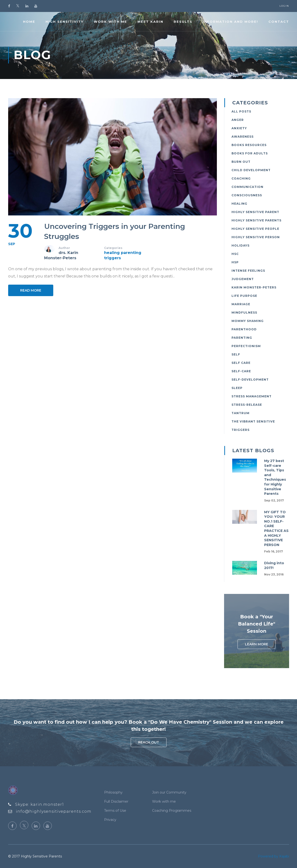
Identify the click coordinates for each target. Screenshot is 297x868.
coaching (241, 178)
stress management (252, 396)
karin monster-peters (254, 287)
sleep (237, 388)
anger (238, 120)
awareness (243, 137)
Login (284, 6)
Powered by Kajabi (273, 856)
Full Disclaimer (116, 801)
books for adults (250, 153)
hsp (235, 262)
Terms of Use (115, 811)
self (236, 354)
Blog (32, 55)
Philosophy (113, 792)
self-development (250, 380)
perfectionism (246, 346)
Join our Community (169, 792)
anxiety (239, 128)
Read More (31, 290)
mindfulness (244, 313)
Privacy (110, 820)
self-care (241, 371)
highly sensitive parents (256, 220)
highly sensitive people (255, 229)
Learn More (257, 644)
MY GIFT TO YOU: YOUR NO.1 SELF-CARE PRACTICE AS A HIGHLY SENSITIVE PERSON (276, 528)
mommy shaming (248, 321)
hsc (235, 254)
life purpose (244, 296)
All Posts (241, 111)
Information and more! (230, 22)
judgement (243, 279)
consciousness (247, 195)
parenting (131, 253)
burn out (241, 162)
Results (183, 22)
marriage (241, 304)
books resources (249, 145)
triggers (113, 258)
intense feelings (248, 271)
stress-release (247, 405)
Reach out (149, 742)
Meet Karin (150, 22)
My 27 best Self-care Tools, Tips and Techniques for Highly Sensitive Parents (275, 477)
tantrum (241, 413)
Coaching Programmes (172, 811)
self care (241, 363)
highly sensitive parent (255, 212)
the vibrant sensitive (253, 421)
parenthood (244, 329)
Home (29, 22)
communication (247, 187)
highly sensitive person (256, 237)
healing (112, 253)
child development (251, 170)
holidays (241, 245)
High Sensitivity (65, 22)
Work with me (110, 22)
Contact (279, 22)
